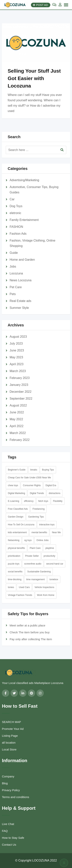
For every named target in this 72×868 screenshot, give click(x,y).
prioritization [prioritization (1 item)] (14, 556)
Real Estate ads (20, 301)
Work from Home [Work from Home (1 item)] (46, 595)
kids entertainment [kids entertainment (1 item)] (17, 532)
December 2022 (21, 392)
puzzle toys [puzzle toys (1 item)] (14, 564)
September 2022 (21, 399)
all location (9, 743)
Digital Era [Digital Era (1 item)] (51, 485)
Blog (5, 783)
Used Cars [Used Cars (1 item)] (24, 587)
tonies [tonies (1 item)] (11, 587)
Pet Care (16, 287)
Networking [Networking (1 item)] (14, 540)
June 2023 (17, 350)
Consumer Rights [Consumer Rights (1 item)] (32, 485)
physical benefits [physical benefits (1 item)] (16, 548)
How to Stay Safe (13, 838)
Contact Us (9, 845)
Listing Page (10, 736)
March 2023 (18, 371)
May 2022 (16, 419)
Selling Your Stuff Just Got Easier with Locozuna (34, 78)
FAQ (5, 831)
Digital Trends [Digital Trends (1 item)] (37, 493)
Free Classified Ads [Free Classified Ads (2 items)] (18, 509)
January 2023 (19, 385)
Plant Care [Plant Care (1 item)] (35, 548)
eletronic (15, 213)
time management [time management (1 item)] (36, 579)
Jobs (13, 266)
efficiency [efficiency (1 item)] (29, 501)
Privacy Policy (11, 790)
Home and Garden (22, 260)
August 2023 (18, 337)
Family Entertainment (24, 220)
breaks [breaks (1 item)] (34, 470)
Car (12, 199)
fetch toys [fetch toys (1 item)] (43, 501)
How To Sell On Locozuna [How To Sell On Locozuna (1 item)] (21, 525)
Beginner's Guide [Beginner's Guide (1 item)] (17, 470)
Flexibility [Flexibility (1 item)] (58, 501)
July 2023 (16, 344)
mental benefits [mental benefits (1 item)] (39, 532)
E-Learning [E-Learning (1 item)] (14, 501)
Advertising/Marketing (24, 180)
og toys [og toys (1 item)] (28, 540)
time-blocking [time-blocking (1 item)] (15, 579)
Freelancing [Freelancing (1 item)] (38, 509)
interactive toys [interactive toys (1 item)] (47, 525)
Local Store (9, 749)
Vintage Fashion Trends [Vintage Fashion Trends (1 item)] (20, 595)
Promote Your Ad (13, 729)
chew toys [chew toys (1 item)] (13, 485)
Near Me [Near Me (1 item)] (56, 532)
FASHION (16, 227)
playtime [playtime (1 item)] (50, 548)
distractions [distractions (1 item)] (55, 493)
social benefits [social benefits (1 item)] (15, 572)
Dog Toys (16, 206)
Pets (13, 294)
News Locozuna (21, 280)
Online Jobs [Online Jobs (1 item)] (43, 540)
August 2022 (18, 405)
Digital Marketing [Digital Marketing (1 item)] (16, 493)
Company (8, 776)
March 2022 (18, 433)
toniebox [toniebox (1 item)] (54, 579)
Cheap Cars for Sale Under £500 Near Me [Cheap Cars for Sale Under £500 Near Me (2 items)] (29, 478)
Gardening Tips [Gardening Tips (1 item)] (36, 517)
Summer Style (19, 308)
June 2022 (17, 412)
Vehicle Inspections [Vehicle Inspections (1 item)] (44, 587)
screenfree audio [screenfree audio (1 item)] (33, 564)
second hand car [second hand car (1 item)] (55, 564)
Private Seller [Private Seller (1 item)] (32, 556)
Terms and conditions (16, 797)
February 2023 (20, 378)
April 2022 (17, 426)
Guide (14, 253)
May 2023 (16, 357)
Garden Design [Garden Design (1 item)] (16, 517)
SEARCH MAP (11, 722)
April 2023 (17, 364)
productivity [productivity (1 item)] (49, 556)
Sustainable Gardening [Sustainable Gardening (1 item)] (39, 572)
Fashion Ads (18, 234)
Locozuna (16, 273)
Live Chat (8, 824)
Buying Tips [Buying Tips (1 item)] (48, 470)
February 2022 (20, 440)
